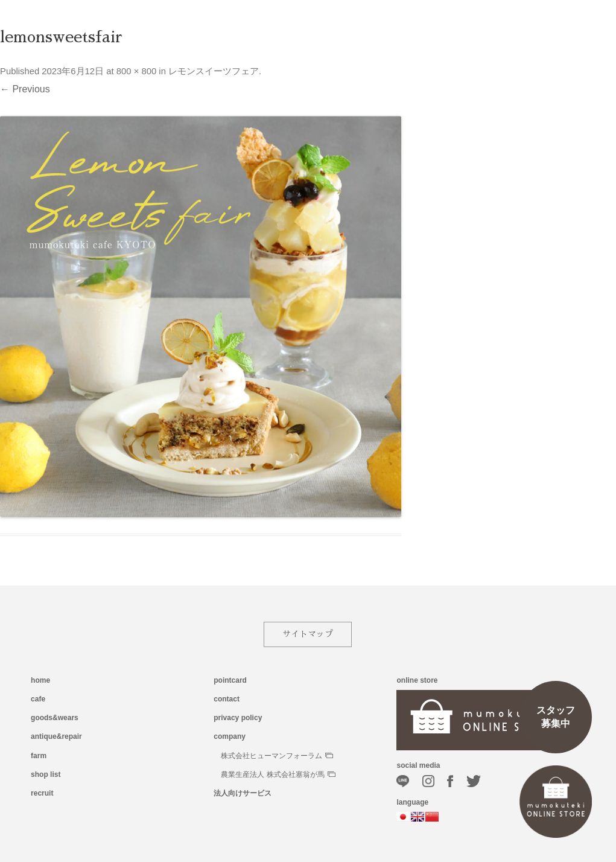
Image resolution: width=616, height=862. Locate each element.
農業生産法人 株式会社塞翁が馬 (278, 774)
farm (39, 756)
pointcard (230, 680)
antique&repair (56, 736)
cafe (38, 699)
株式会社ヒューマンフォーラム (277, 756)
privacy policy (238, 718)
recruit (42, 793)
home (40, 680)
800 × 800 (136, 71)
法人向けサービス (243, 793)
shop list (46, 774)
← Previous (25, 89)
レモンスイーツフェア (214, 71)
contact (227, 699)
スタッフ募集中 (556, 717)
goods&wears (55, 718)
